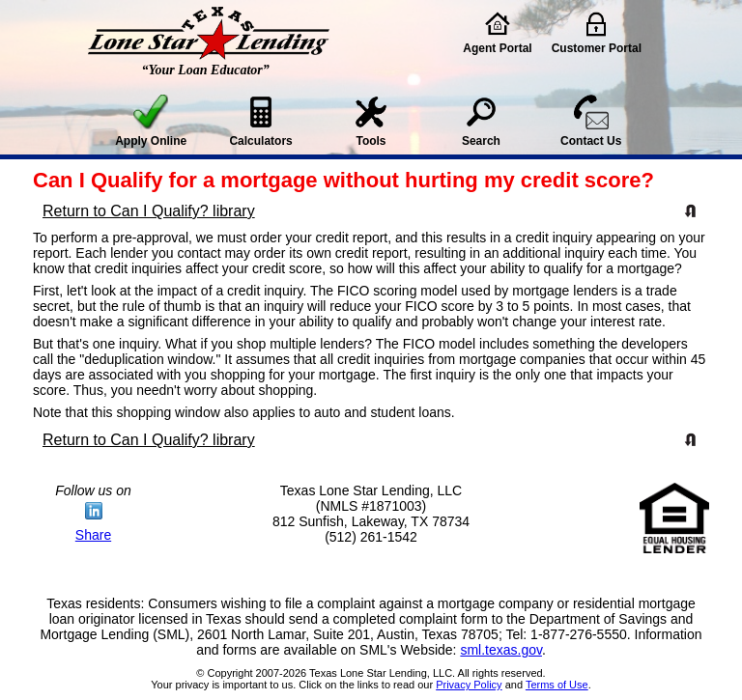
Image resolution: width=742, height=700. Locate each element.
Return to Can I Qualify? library (149, 211)
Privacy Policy (469, 685)
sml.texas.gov (501, 650)
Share (93, 535)
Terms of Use (557, 685)
